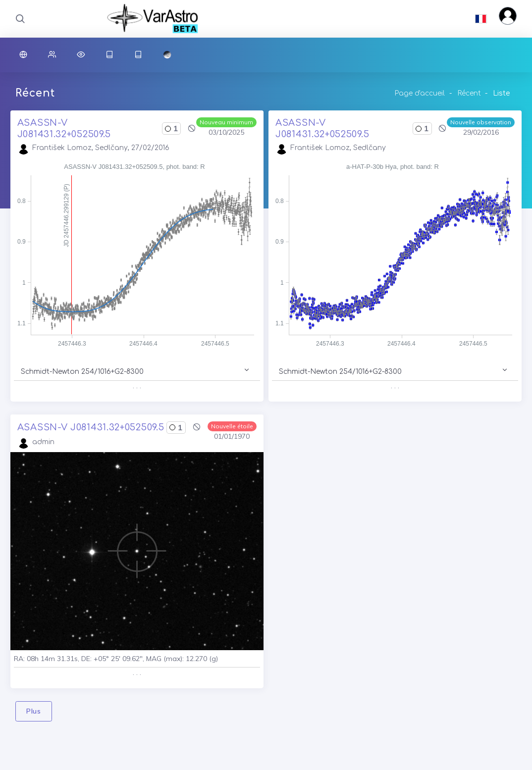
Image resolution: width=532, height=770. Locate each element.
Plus (34, 711)
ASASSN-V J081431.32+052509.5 (91, 427)
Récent (469, 93)
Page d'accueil (420, 93)
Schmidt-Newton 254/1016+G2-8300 (82, 372)
